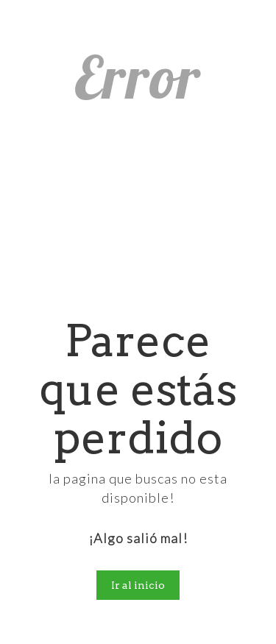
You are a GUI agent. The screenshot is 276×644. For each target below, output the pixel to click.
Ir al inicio (138, 585)
